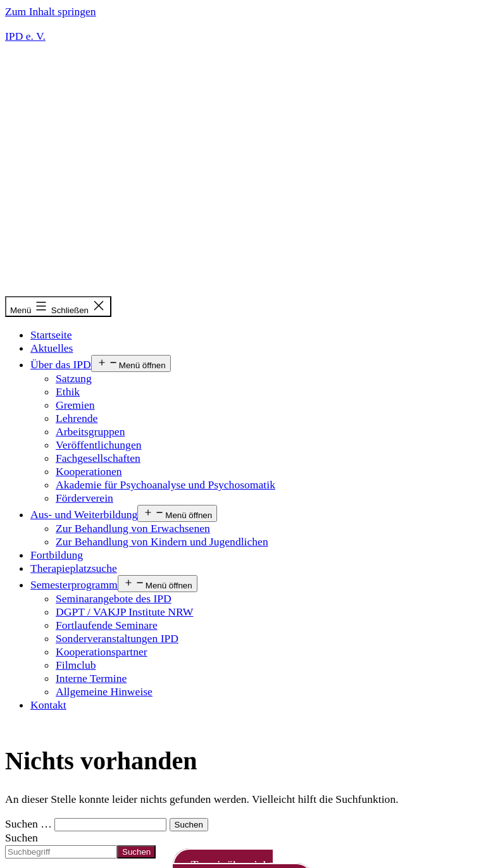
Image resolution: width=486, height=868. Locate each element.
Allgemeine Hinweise (104, 691)
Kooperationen (89, 471)
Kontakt (48, 705)
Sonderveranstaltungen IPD (117, 638)
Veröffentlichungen (99, 445)
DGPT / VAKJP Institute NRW (124, 612)
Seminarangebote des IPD (114, 598)
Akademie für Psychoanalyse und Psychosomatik (165, 485)
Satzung (74, 378)
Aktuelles (52, 348)
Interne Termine (91, 678)
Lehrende (77, 418)
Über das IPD (61, 364)
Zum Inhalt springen (51, 11)
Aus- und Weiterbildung (84, 514)
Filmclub (76, 665)
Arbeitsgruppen (90, 431)
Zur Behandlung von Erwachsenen (133, 528)
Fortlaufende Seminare (107, 625)
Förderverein (84, 498)
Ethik (68, 392)
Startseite (51, 335)
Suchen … (28, 824)
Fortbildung (57, 555)
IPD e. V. (25, 36)
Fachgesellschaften (98, 458)
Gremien (75, 405)
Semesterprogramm (74, 585)
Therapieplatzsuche (74, 568)
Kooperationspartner (102, 652)
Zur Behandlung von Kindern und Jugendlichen (162, 542)
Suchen (22, 838)
